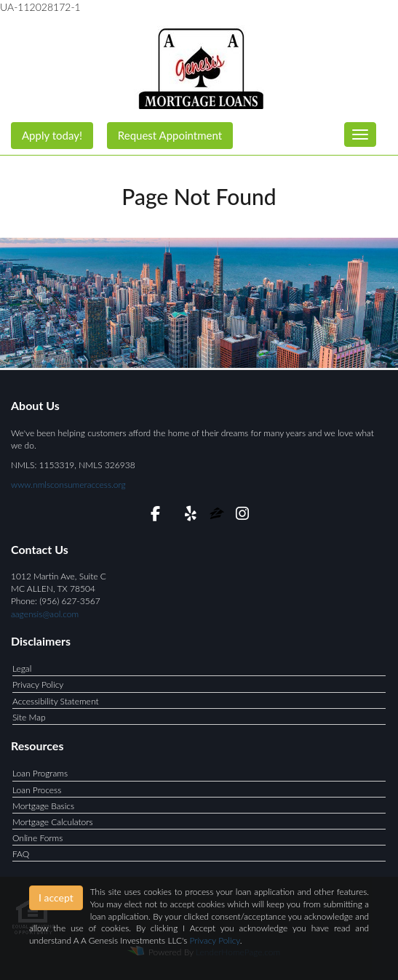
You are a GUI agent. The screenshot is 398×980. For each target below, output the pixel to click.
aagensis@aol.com (45, 614)
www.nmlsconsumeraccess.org (68, 485)
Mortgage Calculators (53, 822)
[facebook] (155, 516)
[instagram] (243, 516)
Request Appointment (170, 135)
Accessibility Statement (56, 701)
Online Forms (37, 838)
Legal (22, 668)
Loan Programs (40, 773)
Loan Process (37, 790)
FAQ (21, 854)
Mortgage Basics (43, 806)
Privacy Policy (38, 684)
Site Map (29, 717)
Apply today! (52, 135)
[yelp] (190, 516)
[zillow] (218, 516)
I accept (56, 897)
